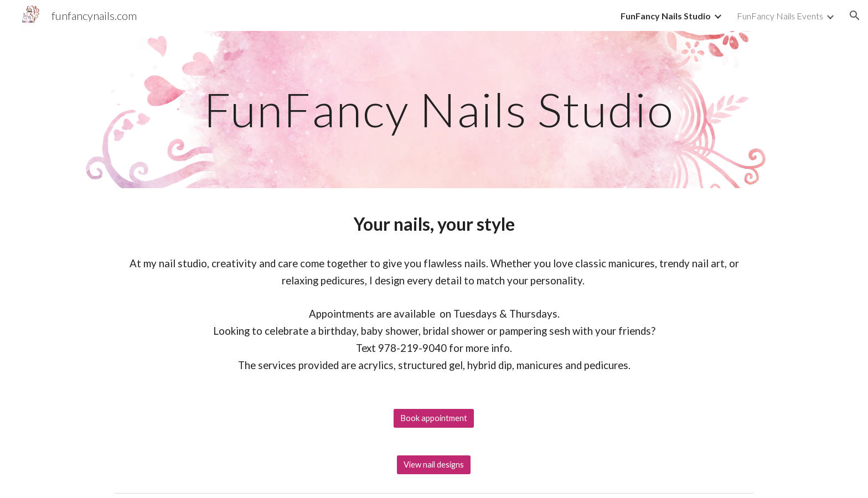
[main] (434, 109)
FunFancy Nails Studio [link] (666, 16)
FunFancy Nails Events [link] (780, 16)
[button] (855, 15)
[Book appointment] (434, 418)
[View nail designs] (434, 465)
